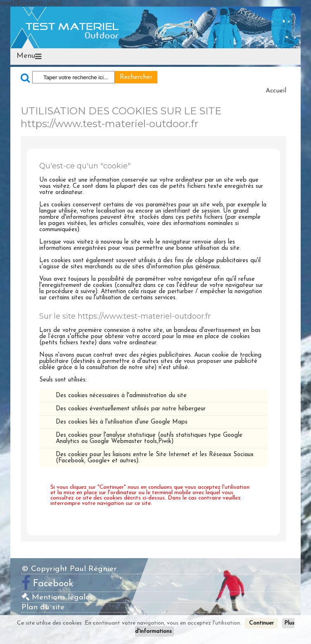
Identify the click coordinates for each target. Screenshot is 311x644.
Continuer (261, 623)
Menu (26, 56)
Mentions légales (57, 598)
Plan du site (43, 607)
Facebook (53, 584)
